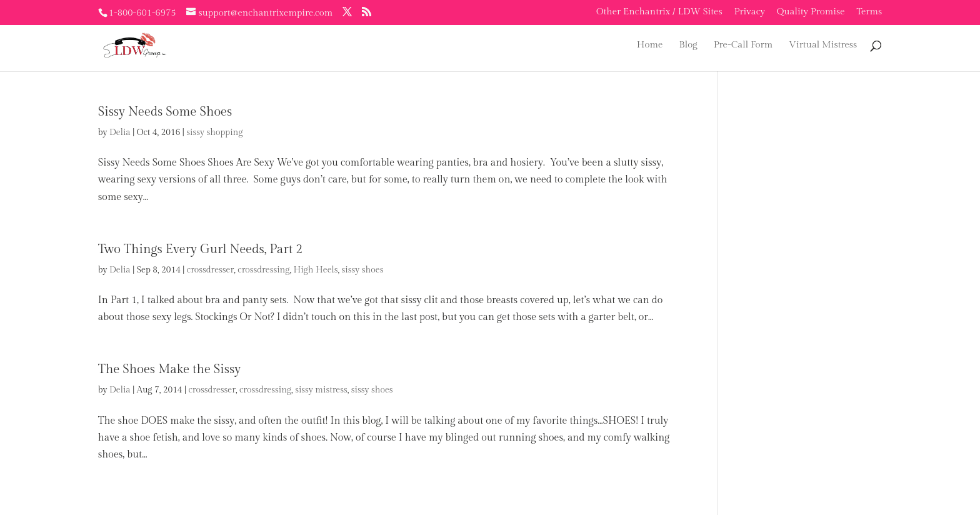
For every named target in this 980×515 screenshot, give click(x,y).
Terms (869, 12)
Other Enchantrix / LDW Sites (659, 12)
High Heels (315, 270)
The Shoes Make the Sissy (169, 369)
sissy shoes (363, 270)
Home (650, 45)
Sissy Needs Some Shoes (165, 112)
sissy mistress (321, 390)
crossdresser (210, 270)
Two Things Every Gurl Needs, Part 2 (200, 249)
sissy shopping (214, 132)
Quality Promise (811, 12)
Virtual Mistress (823, 45)
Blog (688, 45)
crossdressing (263, 270)
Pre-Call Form (743, 45)
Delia (120, 132)
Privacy (749, 12)
